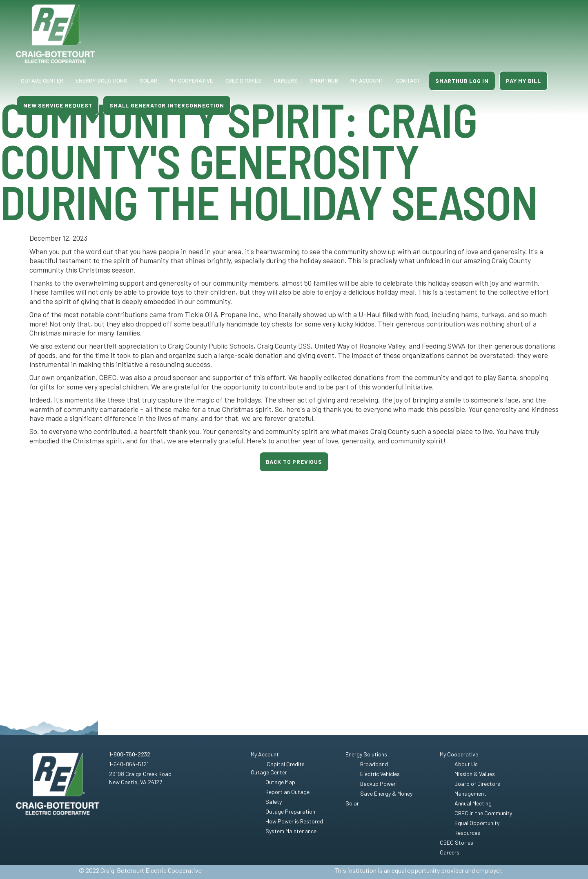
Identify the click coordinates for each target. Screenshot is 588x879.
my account (367, 80)
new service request (58, 105)
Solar (148, 80)
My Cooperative (191, 80)
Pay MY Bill (523, 81)
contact (408, 80)
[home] (56, 34)
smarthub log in (462, 81)
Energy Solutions (101, 80)
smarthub (324, 80)
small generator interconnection (167, 105)
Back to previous (294, 462)
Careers (286, 80)
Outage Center (42, 80)
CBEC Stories (244, 80)
